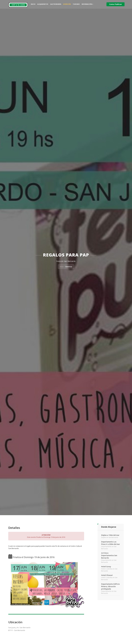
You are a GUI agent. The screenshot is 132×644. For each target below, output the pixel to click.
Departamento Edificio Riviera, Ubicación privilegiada (110, 586)
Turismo (76, 4)
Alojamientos (43, 4)
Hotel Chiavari (107, 575)
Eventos (69, 267)
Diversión (67, 4)
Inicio (33, 4)
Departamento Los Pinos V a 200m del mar (111, 543)
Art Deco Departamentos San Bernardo (109, 555)
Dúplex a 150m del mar (110, 535)
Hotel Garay (106, 567)
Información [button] (87, 4)
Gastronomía (56, 4)
